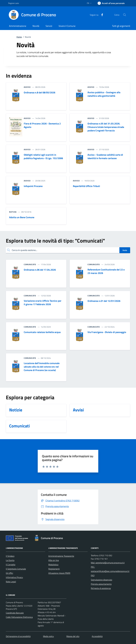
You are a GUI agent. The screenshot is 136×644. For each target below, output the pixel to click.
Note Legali (11, 582)
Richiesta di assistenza (101, 588)
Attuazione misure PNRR (59, 573)
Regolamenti (54, 569)
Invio (125, 250)
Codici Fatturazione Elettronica (19, 617)
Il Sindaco (10, 556)
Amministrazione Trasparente (61, 556)
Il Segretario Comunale (16, 569)
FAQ (93, 575)
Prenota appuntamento (101, 584)
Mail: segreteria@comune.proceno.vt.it (108, 563)
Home (19, 37)
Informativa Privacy (14, 577)
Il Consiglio (11, 565)
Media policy (48, 636)
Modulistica (53, 565)
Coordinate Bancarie (15, 613)
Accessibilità (97, 636)
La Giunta (10, 560)
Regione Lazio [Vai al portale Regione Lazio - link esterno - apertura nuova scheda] (14, 3)
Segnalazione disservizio (101, 580)
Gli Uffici (9, 573)
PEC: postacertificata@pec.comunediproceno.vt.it (110, 569)
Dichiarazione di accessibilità (18, 636)
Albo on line (54, 560)
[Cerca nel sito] (125, 15)
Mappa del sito (73, 636)
